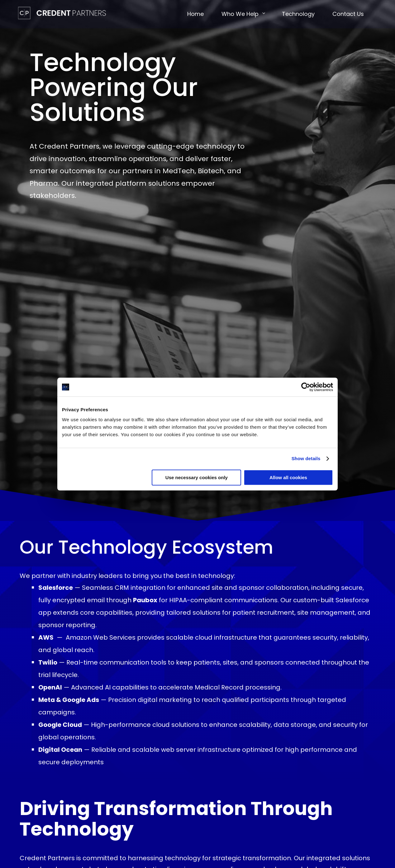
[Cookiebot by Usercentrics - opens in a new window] (306, 387)
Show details (306, 458)
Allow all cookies (288, 477)
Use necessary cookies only (197, 477)
